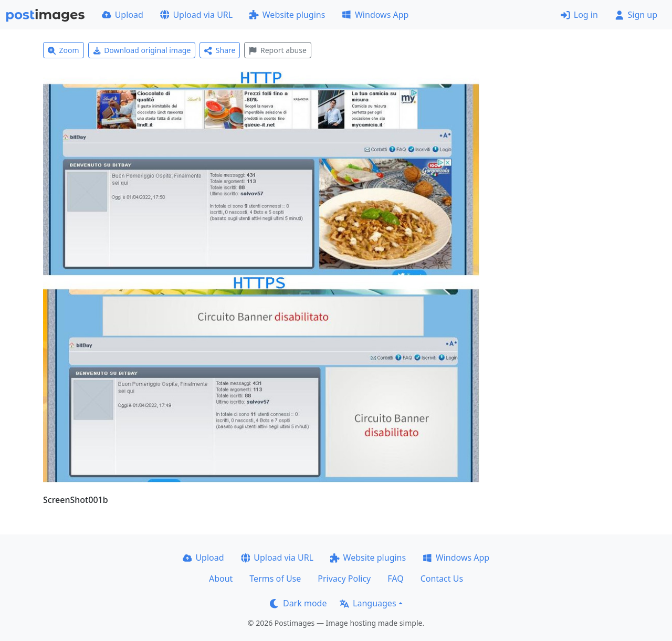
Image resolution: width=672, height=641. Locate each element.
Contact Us (442, 579)
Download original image (142, 50)
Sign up (636, 15)
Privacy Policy (344, 579)
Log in (579, 15)
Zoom (64, 50)
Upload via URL (196, 15)
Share (220, 50)
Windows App (375, 15)
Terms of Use (275, 579)
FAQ (395, 579)
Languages (368, 603)
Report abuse (277, 50)
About (221, 579)
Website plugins (287, 15)
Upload (123, 15)
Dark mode (298, 603)
